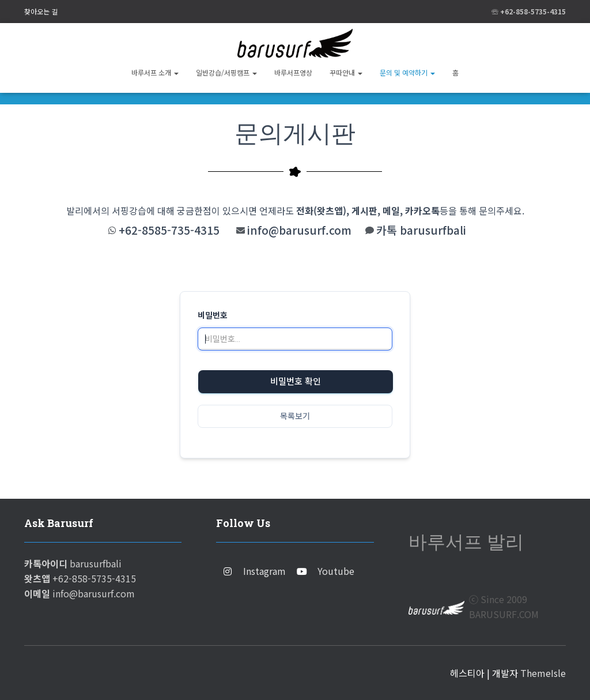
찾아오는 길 (41, 11)
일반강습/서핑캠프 (226, 72)
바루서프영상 (293, 72)
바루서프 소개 (155, 72)
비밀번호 (213, 315)
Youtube (336, 571)
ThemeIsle (543, 673)
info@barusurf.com (299, 230)
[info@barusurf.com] (241, 230)
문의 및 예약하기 (407, 72)
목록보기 (295, 416)
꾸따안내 (346, 72)
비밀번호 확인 (296, 382)
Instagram (264, 571)
